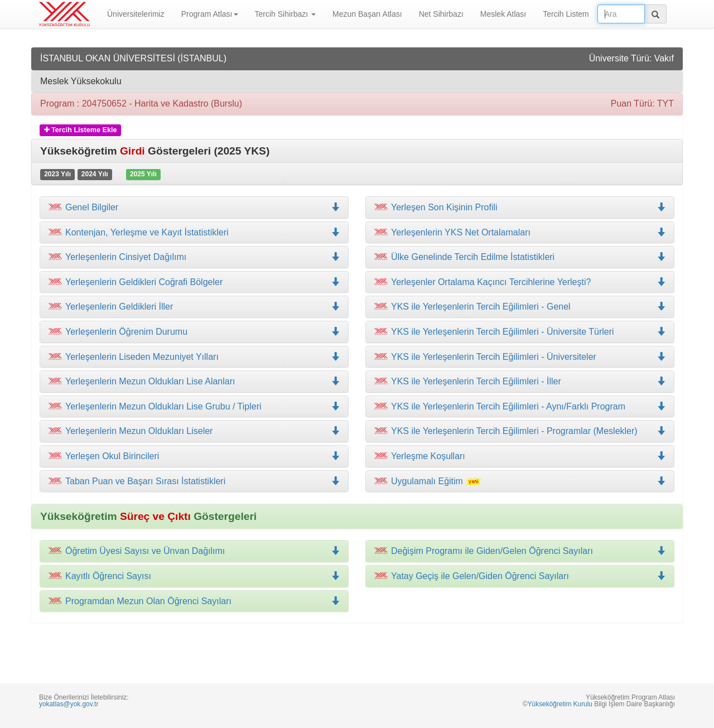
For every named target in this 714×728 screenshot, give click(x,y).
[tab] (194, 208)
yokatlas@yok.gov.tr (69, 704)
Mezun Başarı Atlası (367, 14)
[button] (194, 233)
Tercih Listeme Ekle (81, 130)
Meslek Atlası (503, 14)
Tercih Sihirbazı (286, 14)
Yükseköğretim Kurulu (560, 704)
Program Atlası (210, 14)
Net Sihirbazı (441, 14)
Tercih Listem (566, 14)
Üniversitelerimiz (136, 14)
